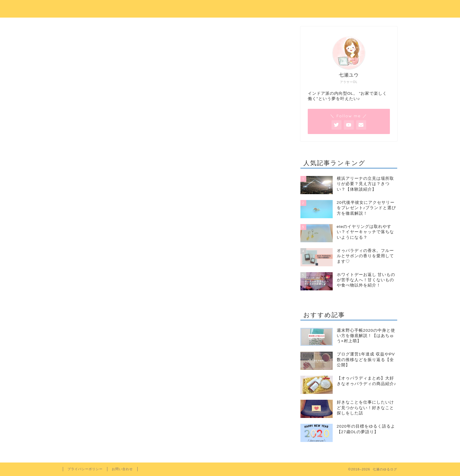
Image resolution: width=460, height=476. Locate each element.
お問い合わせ (122, 469)
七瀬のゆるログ (230, 8)
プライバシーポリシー (85, 469)
